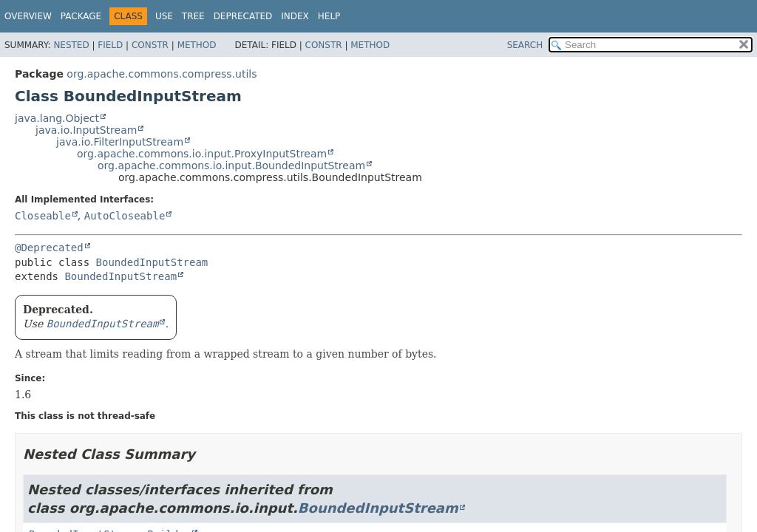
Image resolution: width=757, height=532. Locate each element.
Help (329, 16)
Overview (28, 16)
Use (164, 16)
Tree (193, 16)
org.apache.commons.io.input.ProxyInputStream (202, 154)
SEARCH (525, 45)
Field (110, 45)
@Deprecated (49, 248)
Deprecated (243, 16)
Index (295, 16)
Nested (71, 45)
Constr (150, 45)
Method (197, 45)
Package (81, 16)
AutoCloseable (125, 216)
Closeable (43, 216)
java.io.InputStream (86, 130)
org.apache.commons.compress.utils (162, 74)
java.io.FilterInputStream (120, 142)
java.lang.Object (57, 118)
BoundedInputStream (152, 262)
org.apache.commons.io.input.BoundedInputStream (231, 166)
